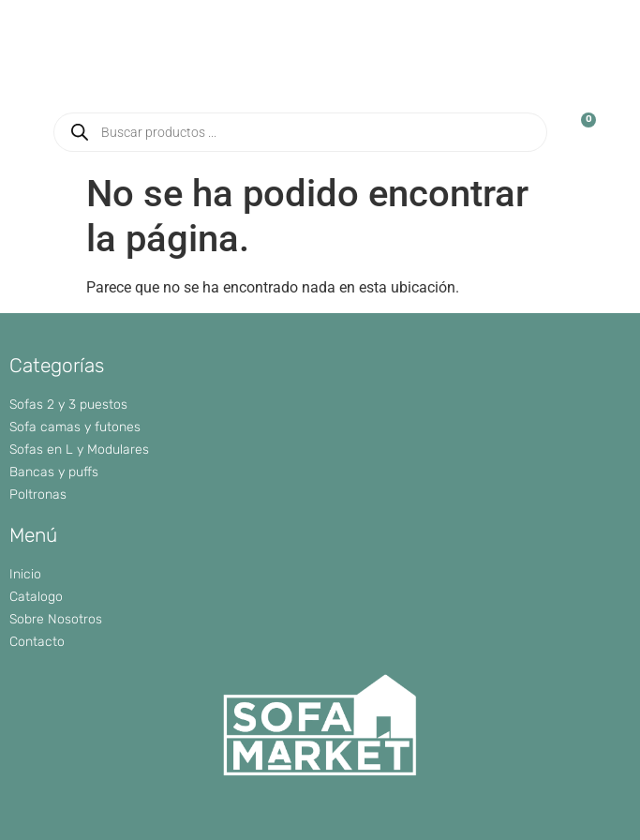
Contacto (37, 642)
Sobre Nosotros (56, 619)
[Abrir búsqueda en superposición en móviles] (301, 132)
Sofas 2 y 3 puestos (68, 405)
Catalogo (36, 597)
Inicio (25, 574)
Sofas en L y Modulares (79, 450)
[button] (606, 75)
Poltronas (38, 495)
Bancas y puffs (54, 472)
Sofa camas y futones (75, 427)
